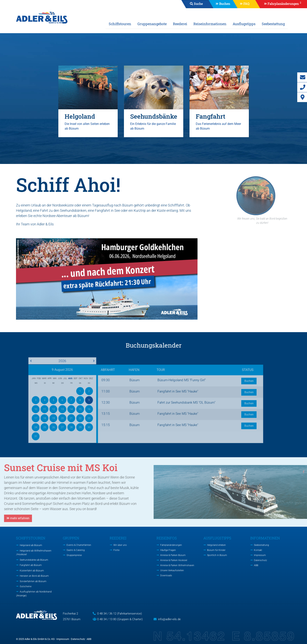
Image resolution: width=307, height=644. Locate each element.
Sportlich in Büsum (217, 555)
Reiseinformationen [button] (210, 24)
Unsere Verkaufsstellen (172, 570)
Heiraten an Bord (34, 576)
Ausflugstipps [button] (244, 24)
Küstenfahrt (32, 571)
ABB (256, 565)
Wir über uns (120, 545)
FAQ (246, 4)
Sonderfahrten (33, 581)
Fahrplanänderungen (171, 545)
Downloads (166, 576)
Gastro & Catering (76, 550)
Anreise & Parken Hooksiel (174, 560)
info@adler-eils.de (169, 619)
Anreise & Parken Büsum (173, 555)
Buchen (225, 4)
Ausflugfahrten (34, 594)
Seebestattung (273, 24)
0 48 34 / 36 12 (107, 614)
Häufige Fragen (168, 550)
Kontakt (258, 550)
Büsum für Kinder (216, 550)
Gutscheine (26, 586)
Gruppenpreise (74, 555)
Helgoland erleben (216, 545)
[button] (281, 4)
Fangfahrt (31, 565)
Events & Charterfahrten (79, 545)
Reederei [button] (180, 24)
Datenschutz (260, 560)
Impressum (260, 555)
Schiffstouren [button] (120, 24)
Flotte (116, 550)
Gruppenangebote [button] (152, 24)
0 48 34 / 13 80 (107, 619)
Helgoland (31, 545)
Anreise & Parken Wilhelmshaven (177, 565)
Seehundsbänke (34, 560)
